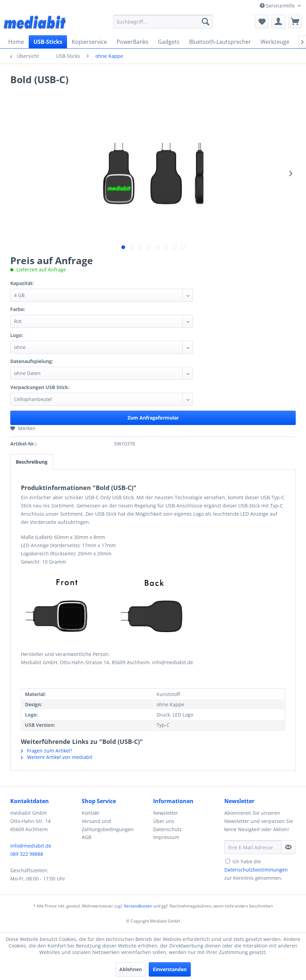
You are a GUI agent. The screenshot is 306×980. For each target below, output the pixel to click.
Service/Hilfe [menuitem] (278, 6)
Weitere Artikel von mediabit (57, 757)
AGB (87, 837)
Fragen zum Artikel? (46, 751)
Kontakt (90, 813)
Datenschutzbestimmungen (256, 870)
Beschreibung (32, 462)
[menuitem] (163, 22)
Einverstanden (170, 969)
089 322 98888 (27, 854)
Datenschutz (168, 829)
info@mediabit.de (31, 846)
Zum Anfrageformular (153, 418)
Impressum (166, 837)
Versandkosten (138, 906)
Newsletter (166, 813)
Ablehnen (131, 969)
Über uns (164, 821)
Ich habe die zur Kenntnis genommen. (256, 870)
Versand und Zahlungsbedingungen (108, 825)
